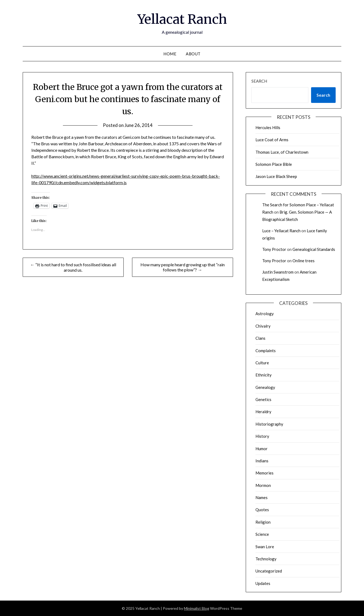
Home (170, 54)
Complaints (266, 351)
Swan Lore (265, 547)
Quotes (262, 510)
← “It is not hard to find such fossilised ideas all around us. (73, 267)
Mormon (263, 485)
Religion (263, 522)
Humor (262, 449)
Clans (260, 338)
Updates (263, 583)
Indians (262, 461)
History (262, 436)
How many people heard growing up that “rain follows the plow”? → (183, 267)
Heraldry (263, 412)
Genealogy (265, 387)
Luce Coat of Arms (272, 140)
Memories (264, 473)
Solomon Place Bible (274, 164)
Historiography (269, 424)
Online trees (304, 261)
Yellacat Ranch (182, 19)
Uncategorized (269, 571)
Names (262, 497)
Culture (262, 363)
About (193, 54)
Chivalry (263, 326)
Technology (266, 559)
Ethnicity (264, 375)
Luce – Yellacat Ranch (281, 231)
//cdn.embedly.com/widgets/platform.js (90, 182)
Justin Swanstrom (278, 272)
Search (259, 81)
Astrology (265, 314)
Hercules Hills (268, 127)
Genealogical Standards (314, 249)
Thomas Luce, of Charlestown (282, 152)
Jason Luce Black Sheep (276, 176)
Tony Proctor (274, 249)
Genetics (263, 399)
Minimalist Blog (197, 608)
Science (262, 534)
